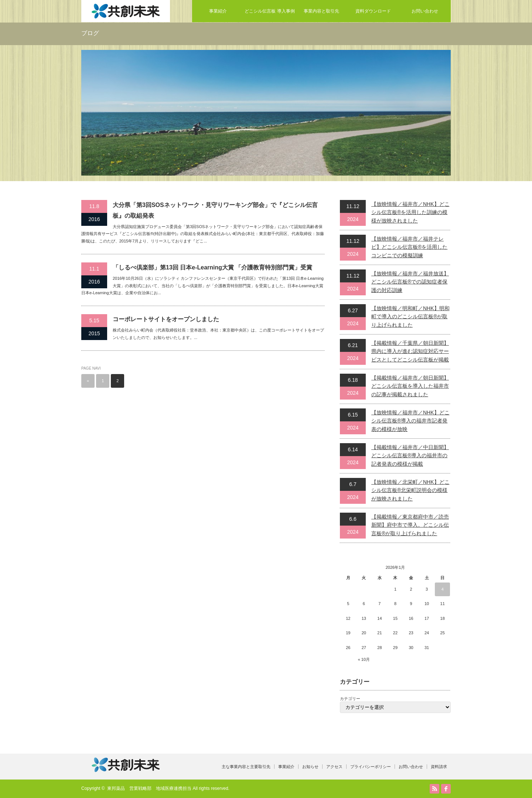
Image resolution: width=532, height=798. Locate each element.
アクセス (334, 767)
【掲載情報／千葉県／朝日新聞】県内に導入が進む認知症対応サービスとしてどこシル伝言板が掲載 (410, 351)
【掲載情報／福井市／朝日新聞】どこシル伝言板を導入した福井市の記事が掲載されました (410, 386)
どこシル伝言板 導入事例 (270, 11)
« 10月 (364, 659)
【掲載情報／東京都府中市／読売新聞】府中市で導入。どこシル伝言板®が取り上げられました (410, 525)
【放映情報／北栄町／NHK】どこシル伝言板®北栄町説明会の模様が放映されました (410, 490)
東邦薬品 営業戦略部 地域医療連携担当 (149, 788)
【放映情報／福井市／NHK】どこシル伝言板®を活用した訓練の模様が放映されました (410, 212)
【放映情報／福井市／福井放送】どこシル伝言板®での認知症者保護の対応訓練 (410, 282)
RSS (434, 789)
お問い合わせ (425, 11)
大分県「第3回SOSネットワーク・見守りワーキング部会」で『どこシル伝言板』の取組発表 (215, 210)
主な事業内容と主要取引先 (246, 767)
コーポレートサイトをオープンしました (166, 319)
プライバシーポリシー (371, 767)
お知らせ (310, 767)
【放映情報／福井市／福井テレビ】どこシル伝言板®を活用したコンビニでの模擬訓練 (409, 247)
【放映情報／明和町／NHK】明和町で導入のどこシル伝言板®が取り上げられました (410, 317)
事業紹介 (218, 11)
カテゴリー (350, 699)
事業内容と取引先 (321, 11)
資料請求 (439, 767)
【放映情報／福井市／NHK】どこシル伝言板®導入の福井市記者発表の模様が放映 (410, 421)
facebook (446, 789)
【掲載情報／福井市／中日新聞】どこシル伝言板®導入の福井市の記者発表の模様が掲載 (410, 456)
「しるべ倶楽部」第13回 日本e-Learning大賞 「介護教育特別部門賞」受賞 (212, 267)
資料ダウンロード (373, 11)
